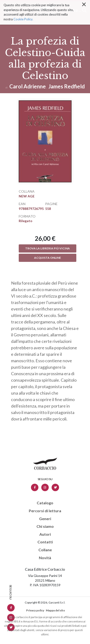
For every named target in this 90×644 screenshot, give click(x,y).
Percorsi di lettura (45, 511)
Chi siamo (45, 526)
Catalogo (45, 503)
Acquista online (48, 258)
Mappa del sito (55, 610)
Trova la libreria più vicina (48, 248)
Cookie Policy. (23, 11)
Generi (45, 519)
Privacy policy (35, 610)
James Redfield (67, 86)
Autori (45, 534)
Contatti (45, 542)
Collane (45, 550)
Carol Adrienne (28, 86)
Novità (45, 558)
